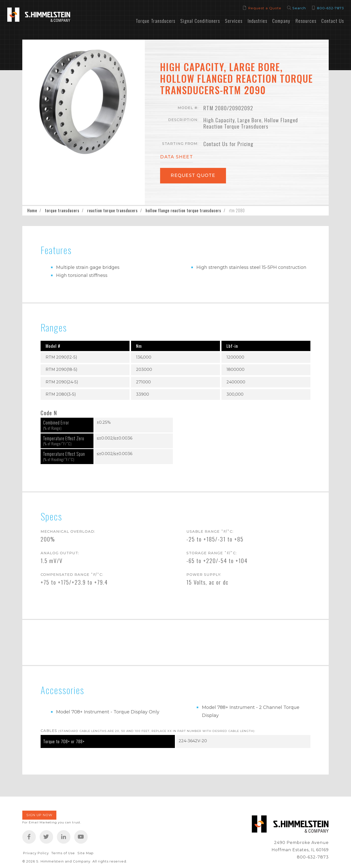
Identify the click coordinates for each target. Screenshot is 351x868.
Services (234, 21)
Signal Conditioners (200, 21)
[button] (84, 101)
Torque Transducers (156, 21)
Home (32, 210)
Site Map (86, 853)
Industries (257, 21)
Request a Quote (265, 8)
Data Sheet (177, 157)
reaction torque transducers (112, 210)
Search (299, 8)
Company (281, 21)
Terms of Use (63, 853)
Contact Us (333, 21)
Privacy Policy (36, 853)
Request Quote (193, 175)
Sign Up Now (39, 815)
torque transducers (62, 210)
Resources (306, 21)
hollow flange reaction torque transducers (183, 210)
